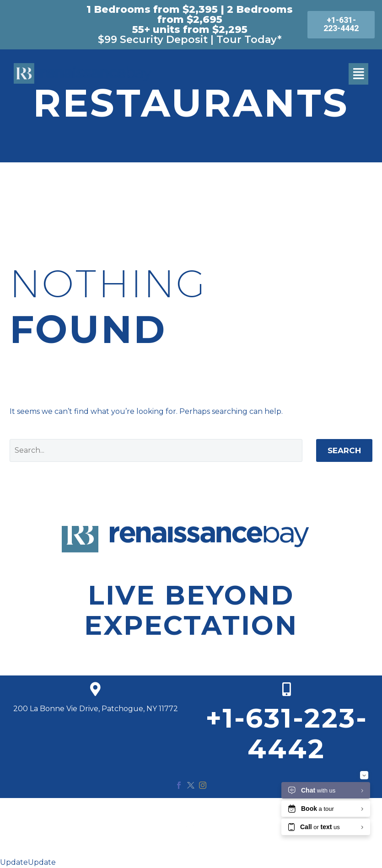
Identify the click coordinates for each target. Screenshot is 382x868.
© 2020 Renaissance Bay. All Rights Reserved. (191, 810)
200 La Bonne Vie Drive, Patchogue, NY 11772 (96, 709)
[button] (358, 74)
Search (344, 450)
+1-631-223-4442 (287, 733)
